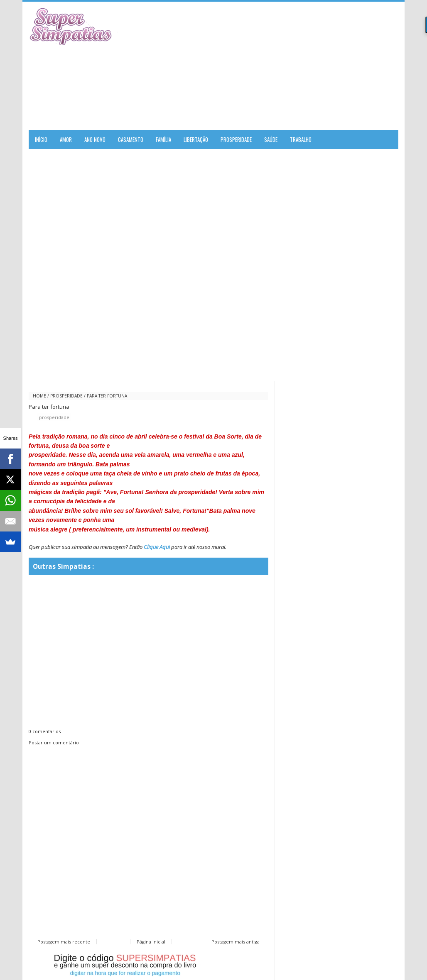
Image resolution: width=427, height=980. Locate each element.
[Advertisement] (301, 66)
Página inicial (151, 942)
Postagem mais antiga (236, 942)
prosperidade (66, 396)
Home (39, 396)
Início (41, 139)
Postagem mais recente (64, 942)
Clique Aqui (157, 547)
